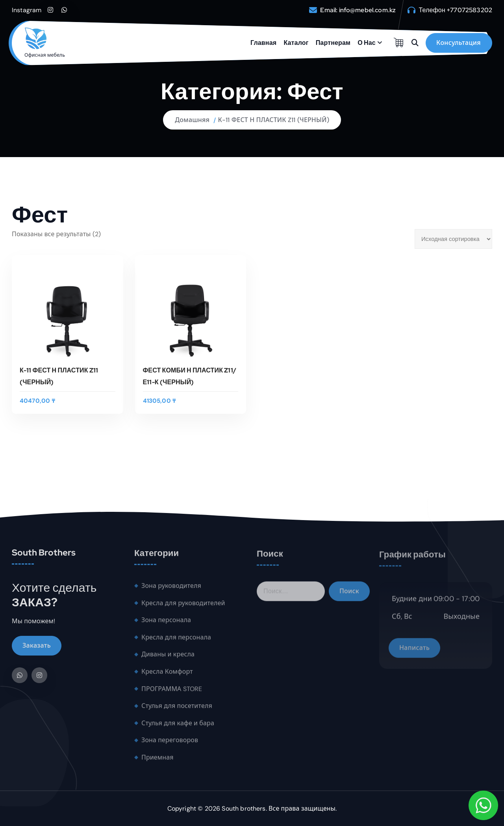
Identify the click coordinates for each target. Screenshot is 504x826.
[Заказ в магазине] (453, 239)
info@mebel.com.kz (368, 10)
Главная (263, 43)
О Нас (367, 43)
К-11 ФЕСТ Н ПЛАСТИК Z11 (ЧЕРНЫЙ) (274, 120)
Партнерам (333, 43)
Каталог (296, 43)
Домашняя (192, 120)
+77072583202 (469, 10)
